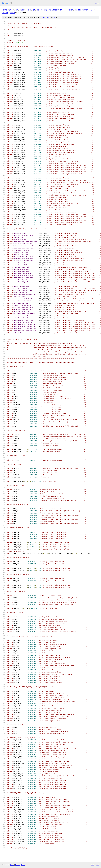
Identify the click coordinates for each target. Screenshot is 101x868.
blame (54, 18)
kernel (5, 10)
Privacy (18, 865)
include (5, 13)
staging (44, 10)
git (34, 10)
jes (38, 10)
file (43, 18)
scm (16, 10)
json (97, 865)
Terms (23, 865)
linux (22, 10)
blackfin (78, 10)
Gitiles (12, 865)
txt (93, 865)
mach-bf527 (88, 10)
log (48, 18)
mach (12, 13)
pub (11, 10)
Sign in (97, 3)
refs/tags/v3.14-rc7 (57, 10)
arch (71, 10)
